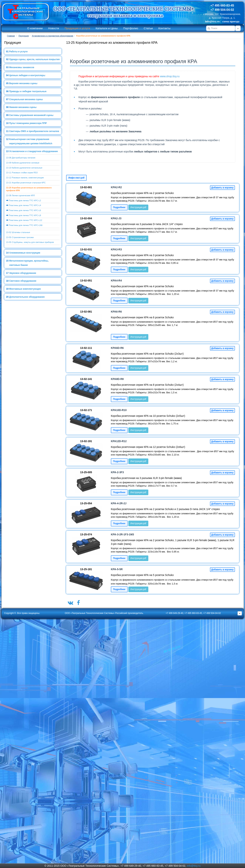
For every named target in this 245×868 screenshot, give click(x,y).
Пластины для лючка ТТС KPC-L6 (25, 210)
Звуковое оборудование (23, 273)
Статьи (148, 28)
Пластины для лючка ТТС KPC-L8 (25, 215)
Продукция (24, 36)
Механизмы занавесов (22, 67)
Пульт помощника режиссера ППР (28, 123)
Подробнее (119, 207)
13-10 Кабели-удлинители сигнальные (24, 168)
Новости (54, 28)
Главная (11, 36)
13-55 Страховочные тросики (20, 237)
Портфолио (131, 28)
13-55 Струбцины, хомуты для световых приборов (30, 242)
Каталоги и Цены (107, 28)
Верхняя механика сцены (23, 83)
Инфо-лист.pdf (76, 178)
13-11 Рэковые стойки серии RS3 (22, 173)
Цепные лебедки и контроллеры (27, 75)
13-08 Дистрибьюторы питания (21, 158)
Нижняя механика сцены (23, 107)
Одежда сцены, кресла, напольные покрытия (34, 59)
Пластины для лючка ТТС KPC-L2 (25, 200)
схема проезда (231, 21)
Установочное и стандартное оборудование (53, 36)
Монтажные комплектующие (25, 289)
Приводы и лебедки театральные (28, 91)
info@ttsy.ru (212, 21)
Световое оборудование (23, 281)
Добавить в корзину (222, 188)
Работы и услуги (18, 52)
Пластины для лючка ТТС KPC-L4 (25, 205)
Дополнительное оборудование (27, 297)
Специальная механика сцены (26, 99)
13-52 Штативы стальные (18, 232)
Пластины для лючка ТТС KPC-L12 (25, 220)
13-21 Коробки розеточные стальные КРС (26, 183)
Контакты (164, 28)
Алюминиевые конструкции (25, 253)
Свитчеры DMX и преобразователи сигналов (34, 131)
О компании (35, 28)
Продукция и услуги (77, 28)
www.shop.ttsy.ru (170, 76)
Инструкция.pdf (138, 207)
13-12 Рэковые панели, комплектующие (25, 178)
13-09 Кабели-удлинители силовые (23, 163)
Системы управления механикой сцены (31, 115)
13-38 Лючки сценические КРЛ (20, 195)
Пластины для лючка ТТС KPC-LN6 (26, 225)
